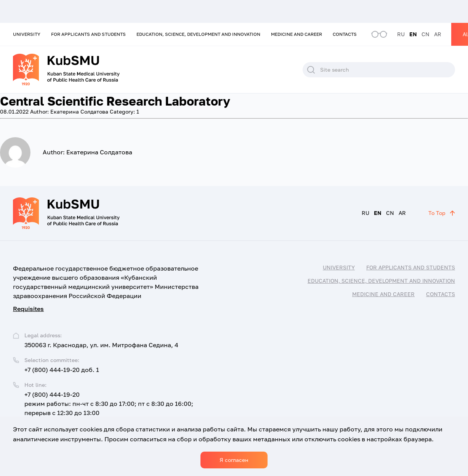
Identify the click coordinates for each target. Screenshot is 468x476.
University (27, 34)
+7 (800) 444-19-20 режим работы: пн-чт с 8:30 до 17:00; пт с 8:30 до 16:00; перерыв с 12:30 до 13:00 (109, 404)
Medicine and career (297, 34)
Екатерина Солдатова (69, 111)
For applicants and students (88, 34)
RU (401, 34)
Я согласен (234, 460)
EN (413, 34)
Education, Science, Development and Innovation (198, 34)
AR (438, 34)
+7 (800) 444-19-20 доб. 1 (62, 370)
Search (311, 70)
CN (426, 34)
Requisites (28, 309)
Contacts (345, 34)
